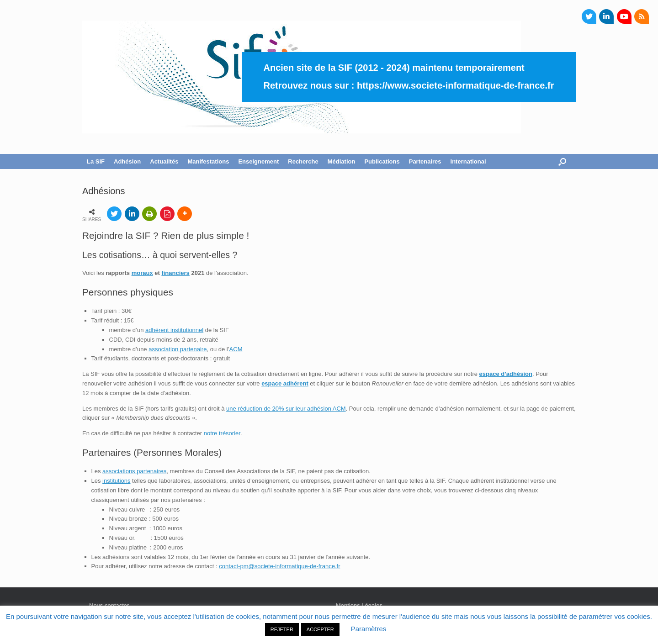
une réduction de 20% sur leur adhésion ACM (286, 409)
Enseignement (258, 161)
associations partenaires (134, 471)
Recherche (303, 161)
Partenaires (425, 161)
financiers (175, 273)
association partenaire (178, 349)
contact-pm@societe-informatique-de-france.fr (279, 566)
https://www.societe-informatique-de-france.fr (456, 85)
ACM (236, 349)
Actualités (164, 161)
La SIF (96, 161)
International (468, 161)
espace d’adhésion (506, 374)
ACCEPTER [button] (320, 629)
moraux (142, 273)
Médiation (342, 161)
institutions (116, 481)
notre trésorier (222, 433)
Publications (382, 161)
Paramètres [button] (369, 629)
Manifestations (208, 161)
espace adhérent (285, 383)
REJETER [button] (282, 629)
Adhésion (127, 161)
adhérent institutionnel (174, 330)
